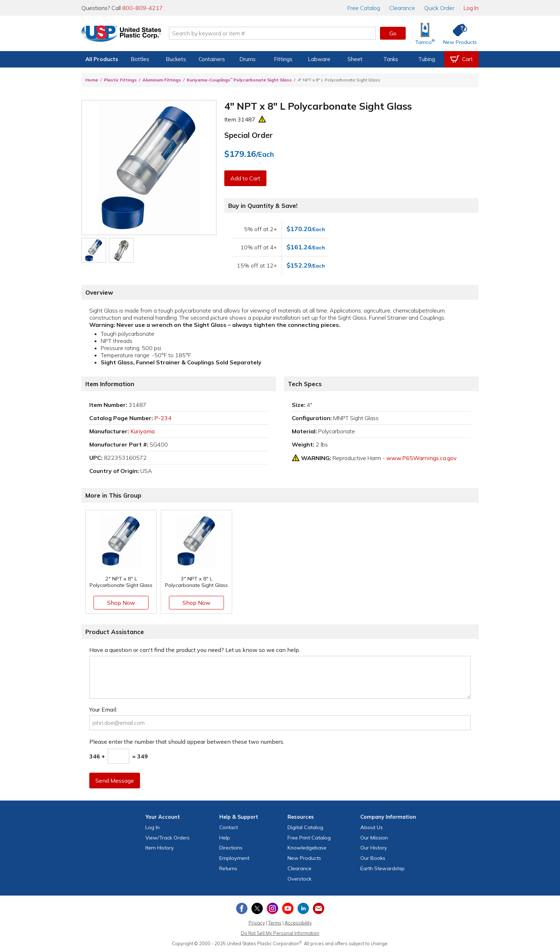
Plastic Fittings (120, 80)
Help (225, 838)
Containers (212, 59)
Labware (319, 59)
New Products (304, 858)
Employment (234, 858)
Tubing (427, 59)
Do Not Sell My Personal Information (280, 933)
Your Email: (103, 709)
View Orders (167, 838)
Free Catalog (309, 838)
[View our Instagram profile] (272, 908)
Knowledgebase (307, 848)
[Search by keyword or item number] (275, 33)
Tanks (391, 59)
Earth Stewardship (382, 868)
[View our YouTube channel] (288, 908)
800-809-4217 (142, 8)
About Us (372, 827)
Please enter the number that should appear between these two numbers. (187, 742)
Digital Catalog (305, 827)
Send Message (115, 781)
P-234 (163, 418)
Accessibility (298, 923)
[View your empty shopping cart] (461, 59)
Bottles (140, 59)
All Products (102, 59)
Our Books (373, 858)
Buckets (176, 59)
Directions (231, 848)
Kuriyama (142, 431)
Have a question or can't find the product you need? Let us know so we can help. (195, 650)
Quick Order (439, 8)
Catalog (364, 8)
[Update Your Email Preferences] (319, 908)
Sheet (355, 59)
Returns (228, 868)
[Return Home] (124, 35)
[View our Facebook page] (242, 908)
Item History (160, 848)
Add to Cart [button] (245, 178)
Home (92, 80)
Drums (247, 59)
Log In (471, 8)
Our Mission (374, 838)
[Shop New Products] (457, 33)
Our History (374, 848)
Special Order (249, 135)
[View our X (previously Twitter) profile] (257, 908)
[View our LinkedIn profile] (303, 908)
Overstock (299, 879)
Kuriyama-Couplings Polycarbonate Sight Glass (239, 80)
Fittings (283, 59)
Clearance (402, 8)
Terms (275, 923)
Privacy (257, 923)
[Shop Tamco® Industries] (425, 33)
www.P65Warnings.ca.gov (422, 458)
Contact (229, 827)
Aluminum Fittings (162, 80)
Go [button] (393, 33)
